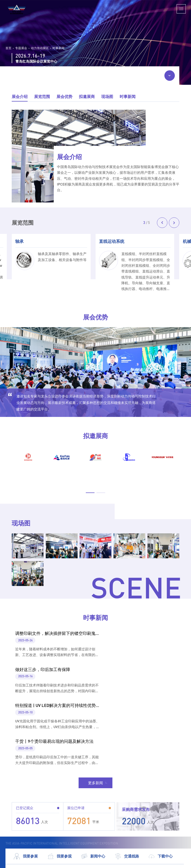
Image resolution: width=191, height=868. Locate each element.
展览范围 (42, 96)
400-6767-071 (73, 829)
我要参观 (59, 786)
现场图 (107, 96)
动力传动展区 (40, 48)
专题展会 (21, 48)
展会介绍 (20, 96)
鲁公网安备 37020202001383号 (161, 863)
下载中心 (160, 786)
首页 (8, 48)
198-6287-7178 (74, 815)
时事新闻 (58, 48)
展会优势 (64, 96)
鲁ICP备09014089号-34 (116, 863)
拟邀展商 (87, 96)
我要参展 (26, 786)
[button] (162, 223)
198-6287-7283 (74, 822)
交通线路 (127, 786)
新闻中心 (93, 786)
